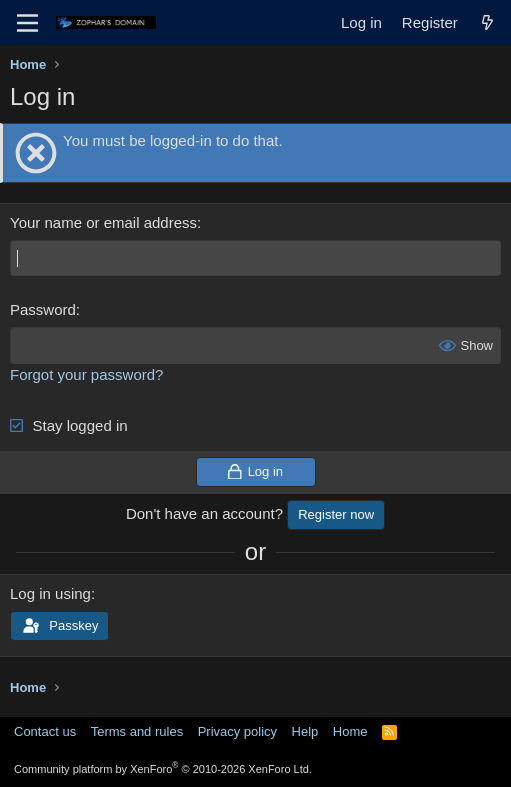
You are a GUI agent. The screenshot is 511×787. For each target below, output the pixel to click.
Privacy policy (237, 731)
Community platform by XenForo (163, 769)
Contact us (45, 731)
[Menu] (27, 23)
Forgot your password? (86, 374)
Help (305, 731)
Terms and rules (137, 731)
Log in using (50, 593)
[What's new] (487, 22)
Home (350, 731)
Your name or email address (103, 222)
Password (43, 309)
